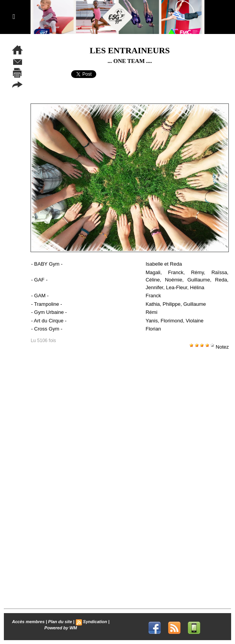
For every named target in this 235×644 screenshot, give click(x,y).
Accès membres (28, 622)
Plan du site (60, 622)
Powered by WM (61, 628)
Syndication (95, 622)
